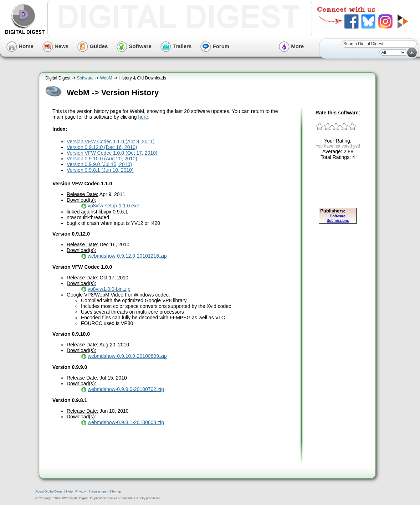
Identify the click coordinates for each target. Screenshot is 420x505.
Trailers (176, 46)
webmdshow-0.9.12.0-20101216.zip (127, 256)
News (55, 46)
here (143, 117)
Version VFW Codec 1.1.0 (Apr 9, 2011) (111, 141)
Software (134, 46)
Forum (215, 46)
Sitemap (115, 491)
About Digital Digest (49, 491)
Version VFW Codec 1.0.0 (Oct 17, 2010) (112, 153)
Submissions (98, 491)
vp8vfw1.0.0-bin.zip (109, 289)
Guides (93, 46)
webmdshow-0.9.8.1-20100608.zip (126, 422)
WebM (106, 78)
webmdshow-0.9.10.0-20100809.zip (127, 356)
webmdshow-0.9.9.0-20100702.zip (126, 389)
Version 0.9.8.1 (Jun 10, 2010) (100, 170)
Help (69, 491)
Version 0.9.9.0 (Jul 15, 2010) (99, 164)
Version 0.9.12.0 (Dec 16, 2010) (102, 147)
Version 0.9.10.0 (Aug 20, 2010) (102, 159)
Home (20, 46)
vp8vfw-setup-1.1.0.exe (114, 206)
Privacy (81, 491)
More (291, 46)
